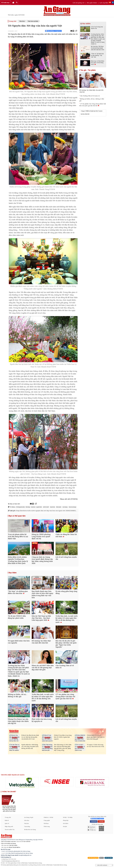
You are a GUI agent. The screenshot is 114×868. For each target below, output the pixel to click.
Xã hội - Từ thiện (68, 817)
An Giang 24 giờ (29, 817)
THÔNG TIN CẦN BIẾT (9, 792)
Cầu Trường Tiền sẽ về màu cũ (90, 96)
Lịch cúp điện (104, 3)
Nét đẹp (28, 507)
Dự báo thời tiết (85, 114)
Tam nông (27, 826)
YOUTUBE (101, 821)
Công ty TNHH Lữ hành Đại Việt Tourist (92, 111)
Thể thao (46, 823)
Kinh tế (7, 820)
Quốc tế (7, 823)
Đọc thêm (13, 573)
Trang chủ (13, 21)
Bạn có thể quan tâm (17, 516)
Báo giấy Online (92, 3)
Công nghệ (47, 820)
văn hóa (33, 507)
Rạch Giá (53, 507)
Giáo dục (27, 820)
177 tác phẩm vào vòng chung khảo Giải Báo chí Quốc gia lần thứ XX (93, 105)
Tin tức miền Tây (10, 829)
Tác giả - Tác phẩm (88, 70)
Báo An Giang (72, 507)
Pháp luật (66, 820)
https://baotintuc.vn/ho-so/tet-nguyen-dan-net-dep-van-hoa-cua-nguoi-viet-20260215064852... (42, 511)
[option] (22, 783)
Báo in (101, 858)
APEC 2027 (46, 507)
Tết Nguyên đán (20, 507)
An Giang (65, 507)
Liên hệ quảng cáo (79, 3)
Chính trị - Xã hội (48, 817)
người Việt (39, 507)
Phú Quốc (59, 507)
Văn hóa (22, 21)
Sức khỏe (66, 823)
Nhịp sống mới (9, 826)
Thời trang (47, 826)
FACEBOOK (94, 821)
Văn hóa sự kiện (33, 21)
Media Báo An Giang (30, 829)
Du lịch (65, 826)
